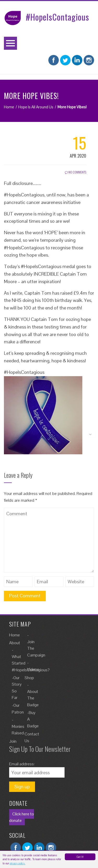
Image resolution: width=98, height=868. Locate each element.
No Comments (76, 172)
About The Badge (33, 698)
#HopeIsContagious (57, 17)
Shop (29, 678)
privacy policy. (18, 863)
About (15, 643)
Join (13, 741)
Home (15, 635)
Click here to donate (22, 817)
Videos (33, 669)
